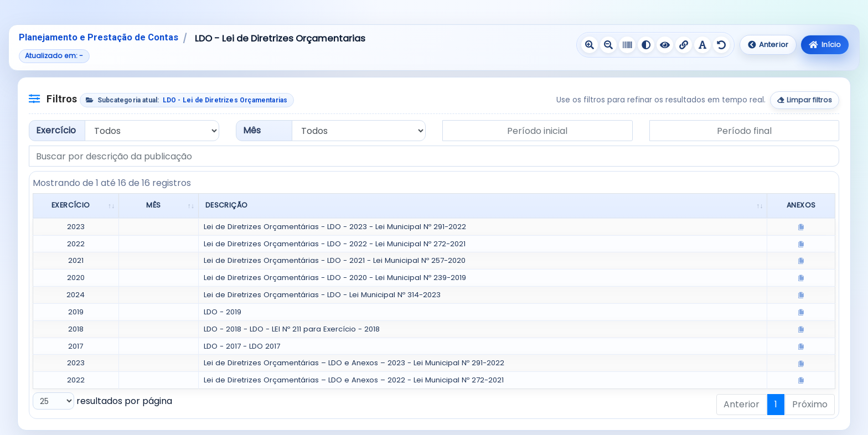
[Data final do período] (745, 131)
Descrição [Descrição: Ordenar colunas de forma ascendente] (227, 205)
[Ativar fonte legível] (702, 45)
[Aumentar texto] (590, 45)
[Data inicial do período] (538, 131)
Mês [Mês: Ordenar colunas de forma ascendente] (153, 205)
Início (825, 45)
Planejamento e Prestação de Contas (99, 37)
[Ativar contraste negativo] (665, 45)
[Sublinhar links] (684, 45)
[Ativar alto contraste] (646, 45)
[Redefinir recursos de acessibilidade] (721, 45)
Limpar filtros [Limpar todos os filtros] (805, 100)
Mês (252, 130)
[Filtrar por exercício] (152, 131)
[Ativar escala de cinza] (627, 45)
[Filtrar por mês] (359, 131)
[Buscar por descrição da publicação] (434, 156)
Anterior (768, 45)
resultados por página (102, 401)
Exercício (56, 130)
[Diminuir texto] (608, 45)
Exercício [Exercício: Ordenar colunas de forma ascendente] (71, 205)
